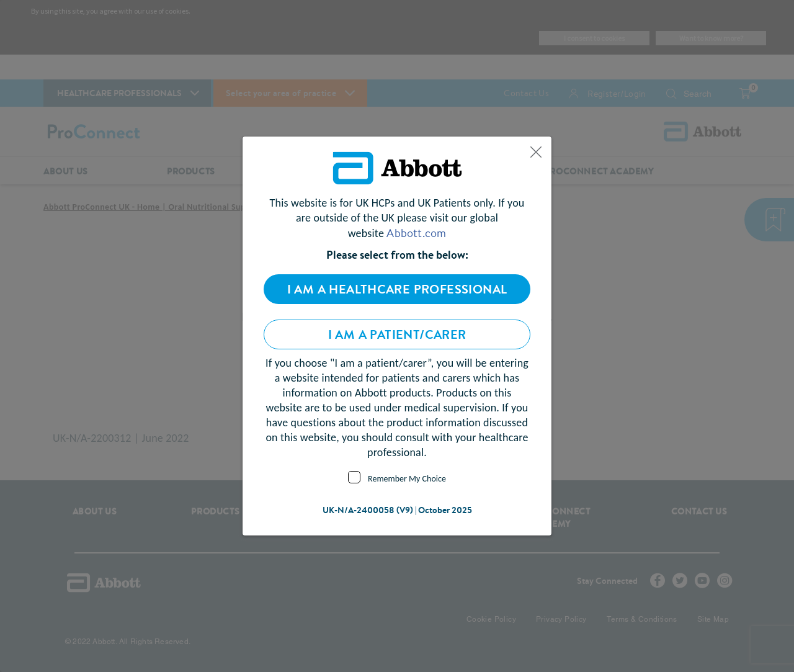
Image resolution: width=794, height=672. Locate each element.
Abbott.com (416, 233)
